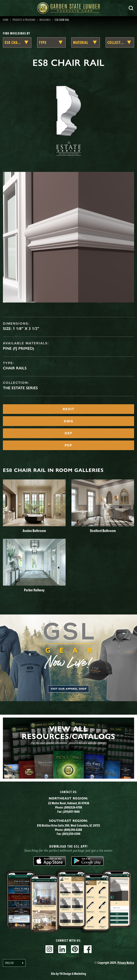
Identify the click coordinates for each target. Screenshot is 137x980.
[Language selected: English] (14, 963)
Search (131, 8)
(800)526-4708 (73, 807)
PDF (68, 445)
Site (68, 974)
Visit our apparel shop (68, 689)
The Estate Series (20, 388)
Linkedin (62, 949)
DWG (69, 421)
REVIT (68, 409)
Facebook (88, 949)
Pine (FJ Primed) (18, 348)
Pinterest (75, 949)
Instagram (49, 949)
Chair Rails (15, 368)
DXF (68, 433)
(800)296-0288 (73, 830)
